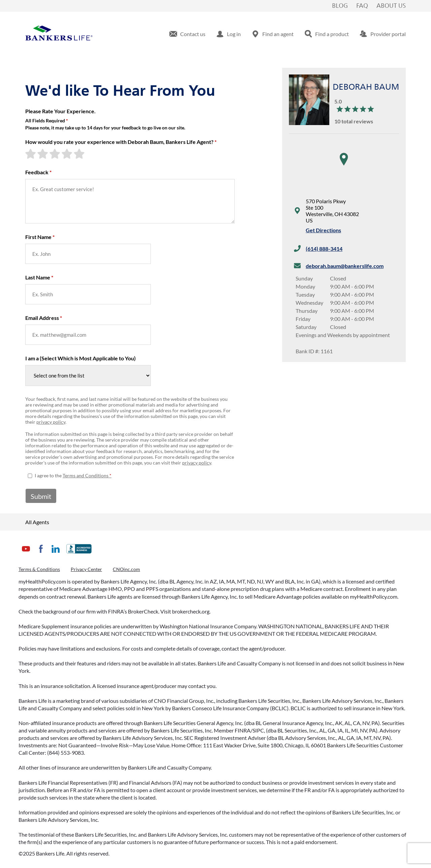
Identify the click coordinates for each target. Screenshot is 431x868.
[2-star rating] (43, 154)
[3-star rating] (56, 154)
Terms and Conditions (86, 475)
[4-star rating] (68, 154)
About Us (391, 6)
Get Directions (323, 230)
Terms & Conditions (39, 569)
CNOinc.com (126, 569)
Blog (340, 6)
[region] (344, 166)
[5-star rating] (80, 154)
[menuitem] (187, 34)
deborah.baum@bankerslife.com (345, 266)
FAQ (362, 6)
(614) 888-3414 (324, 249)
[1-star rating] (31, 154)
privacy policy (51, 422)
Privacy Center (86, 569)
